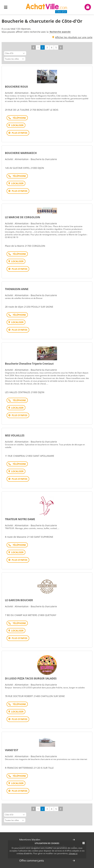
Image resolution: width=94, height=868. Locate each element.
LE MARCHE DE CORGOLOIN (22, 217)
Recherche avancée (60, 32)
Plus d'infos (20, 133)
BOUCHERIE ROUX (16, 87)
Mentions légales (30, 840)
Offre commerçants (32, 861)
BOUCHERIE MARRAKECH (21, 153)
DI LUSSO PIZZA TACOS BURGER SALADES (31, 678)
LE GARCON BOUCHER (19, 600)
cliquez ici (73, 853)
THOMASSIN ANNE (17, 289)
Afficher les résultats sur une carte (74, 37)
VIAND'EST (12, 750)
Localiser (17, 125)
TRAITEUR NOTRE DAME (20, 519)
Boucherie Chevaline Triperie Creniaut (29, 364)
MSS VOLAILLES (15, 435)
